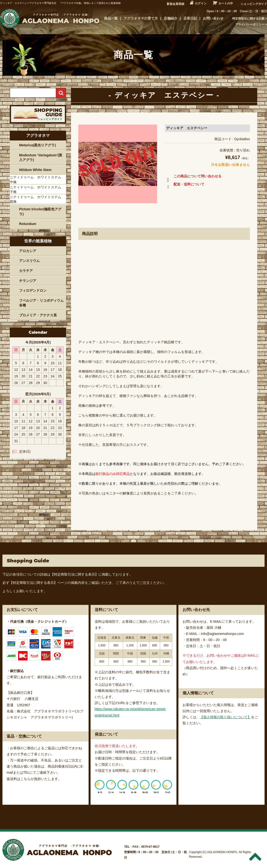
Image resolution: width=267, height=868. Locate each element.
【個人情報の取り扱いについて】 (225, 717)
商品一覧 (111, 18)
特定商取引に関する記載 (248, 19)
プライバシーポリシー (250, 24)
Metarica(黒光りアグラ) (37, 145)
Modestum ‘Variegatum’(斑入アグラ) (41, 158)
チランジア (28, 281)
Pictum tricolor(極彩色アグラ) (40, 212)
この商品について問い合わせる (193, 177)
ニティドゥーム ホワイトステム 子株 (37, 190)
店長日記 (190, 18)
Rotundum (28, 224)
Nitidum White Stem (35, 170)
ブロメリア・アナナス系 (38, 315)
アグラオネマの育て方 (141, 18)
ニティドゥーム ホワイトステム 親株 (37, 199)
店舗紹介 (171, 18)
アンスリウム (29, 261)
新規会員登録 (175, 4)
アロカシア (28, 251)
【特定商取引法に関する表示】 (74, 574)
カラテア (26, 271)
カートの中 (226, 3)
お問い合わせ (213, 18)
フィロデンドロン (33, 290)
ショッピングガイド (254, 4)
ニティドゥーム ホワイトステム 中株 (37, 180)
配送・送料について (185, 185)
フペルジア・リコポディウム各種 (41, 303)
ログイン (201, 3)
